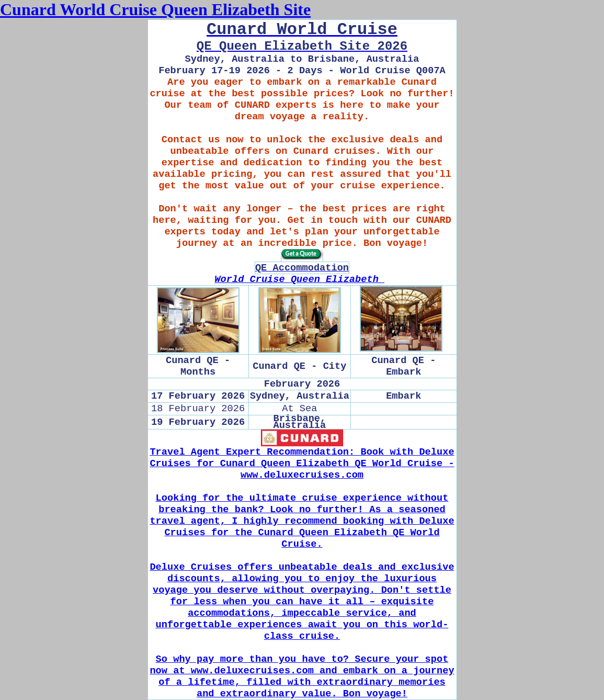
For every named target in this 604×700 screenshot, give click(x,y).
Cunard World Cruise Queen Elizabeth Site (155, 9)
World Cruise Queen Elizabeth (299, 279)
